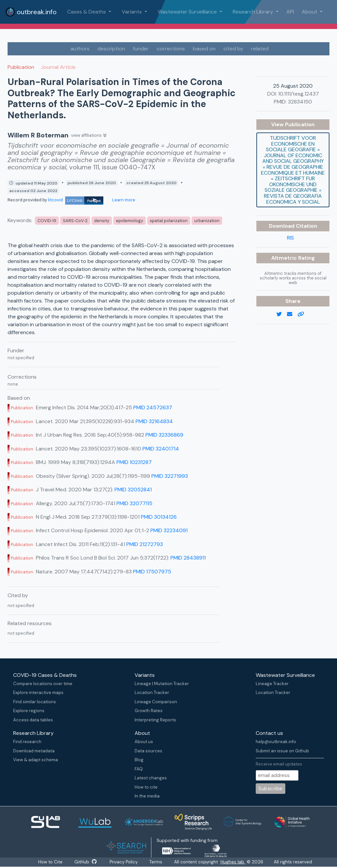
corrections (171, 49)
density (102, 221)
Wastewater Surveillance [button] (188, 12)
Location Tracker (152, 693)
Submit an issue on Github (282, 751)
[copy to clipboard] (303, 314)
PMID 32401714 (161, 449)
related (260, 49)
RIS (290, 238)
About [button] (310, 12)
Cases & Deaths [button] (87, 12)
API (290, 12)
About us (144, 742)
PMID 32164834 (154, 421)
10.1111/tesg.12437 (298, 94)
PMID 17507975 (152, 572)
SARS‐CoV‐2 (75, 221)
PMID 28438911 (188, 558)
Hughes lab (235, 862)
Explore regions (29, 711)
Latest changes (151, 778)
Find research (27, 742)
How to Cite (50, 862)
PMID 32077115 (134, 503)
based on (204, 49)
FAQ (139, 769)
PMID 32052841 (133, 490)
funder (141, 49)
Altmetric (285, 258)
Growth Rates (149, 711)
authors (80, 49)
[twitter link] (282, 314)
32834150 (300, 102)
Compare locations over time (43, 684)
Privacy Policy (125, 862)
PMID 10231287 (134, 462)
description (111, 49)
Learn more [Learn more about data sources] (123, 200)
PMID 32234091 (169, 530)
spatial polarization (169, 221)
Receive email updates (279, 764)
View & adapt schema (36, 760)
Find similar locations (35, 702)
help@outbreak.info (276, 742)
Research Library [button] (254, 12)
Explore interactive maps (38, 693)
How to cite (146, 787)
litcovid (76, 200)
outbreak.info (31, 12)
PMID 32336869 (164, 435)
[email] (292, 314)
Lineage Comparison (156, 702)
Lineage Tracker (272, 684)
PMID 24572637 (153, 407)
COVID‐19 (47, 221)
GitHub (85, 862)
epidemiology (130, 221)
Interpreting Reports (155, 720)
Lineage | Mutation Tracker (162, 684)
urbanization (207, 221)
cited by (233, 49)
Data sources (148, 751)
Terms (157, 862)
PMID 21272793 (145, 544)
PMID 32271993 (170, 476)
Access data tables (33, 720)
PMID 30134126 (159, 517)
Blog (139, 760)
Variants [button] (132, 12)
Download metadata (34, 751)
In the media (147, 796)
